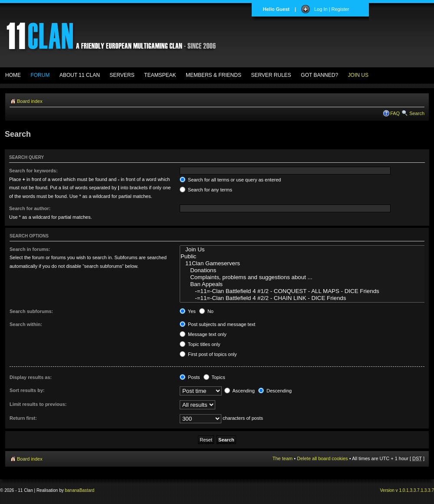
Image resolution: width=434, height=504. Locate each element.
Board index (30, 101)
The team (283, 458)
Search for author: (30, 208)
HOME (13, 75)
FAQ (395, 113)
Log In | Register (332, 9)
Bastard (87, 490)
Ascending (240, 391)
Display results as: (31, 377)
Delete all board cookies (322, 458)
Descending (275, 391)
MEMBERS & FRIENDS (214, 75)
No (206, 311)
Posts (190, 377)
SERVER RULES (271, 75)
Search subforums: (31, 311)
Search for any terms (206, 190)
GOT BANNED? (319, 75)
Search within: (26, 324)
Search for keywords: (33, 171)
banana (72, 490)
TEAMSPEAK (160, 75)
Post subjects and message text (217, 324)
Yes (188, 311)
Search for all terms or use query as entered (230, 180)
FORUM (40, 75)
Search (417, 113)
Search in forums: (30, 249)
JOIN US (358, 75)
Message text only (203, 334)
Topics (214, 377)
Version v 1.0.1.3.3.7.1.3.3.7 (407, 490)
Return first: (23, 418)
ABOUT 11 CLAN (80, 75)
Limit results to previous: (38, 404)
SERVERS (122, 75)
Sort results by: (27, 390)
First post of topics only (208, 354)
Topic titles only (200, 344)
